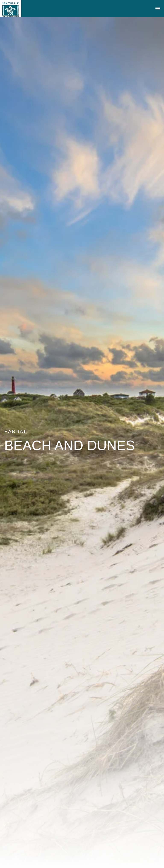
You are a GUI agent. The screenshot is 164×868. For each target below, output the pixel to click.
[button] (158, 9)
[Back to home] (11, 9)
